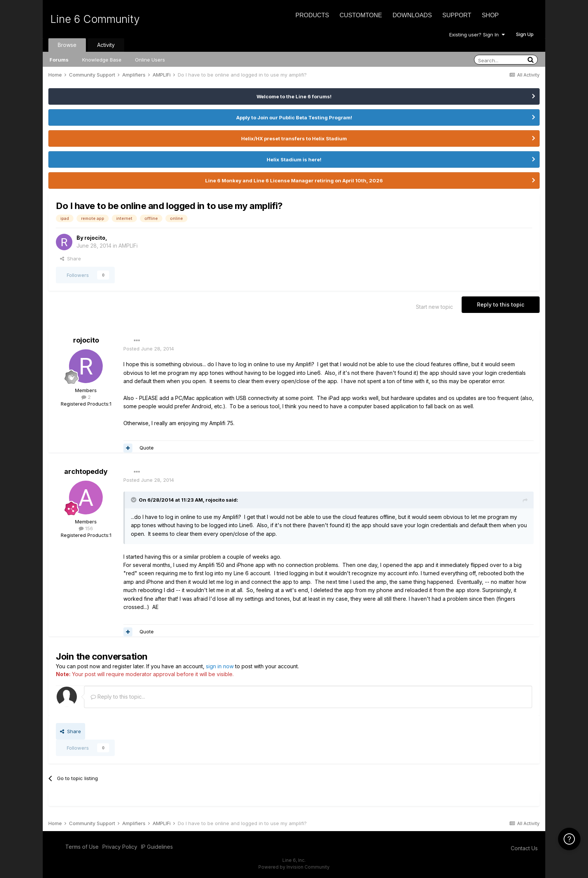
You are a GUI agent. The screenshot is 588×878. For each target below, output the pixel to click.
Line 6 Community (95, 19)
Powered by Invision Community (294, 867)
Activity (106, 45)
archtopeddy (86, 471)
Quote (147, 448)
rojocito (95, 238)
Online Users (150, 60)
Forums (59, 60)
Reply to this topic (501, 304)
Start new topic (434, 307)
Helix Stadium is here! (294, 159)
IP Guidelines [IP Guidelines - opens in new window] (157, 847)
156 (86, 528)
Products (312, 15)
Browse (67, 45)
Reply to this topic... (118, 697)
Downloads (412, 15)
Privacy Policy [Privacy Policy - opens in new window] (120, 847)
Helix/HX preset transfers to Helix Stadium (294, 138)
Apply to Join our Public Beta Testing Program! (294, 117)
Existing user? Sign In (477, 35)
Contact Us (524, 848)
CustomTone (361, 15)
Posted (149, 349)
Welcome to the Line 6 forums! (294, 96)
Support (457, 15)
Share (70, 259)
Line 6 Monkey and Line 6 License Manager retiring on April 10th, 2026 (294, 180)
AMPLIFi (128, 246)
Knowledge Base (102, 60)
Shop (490, 15)
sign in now (220, 666)
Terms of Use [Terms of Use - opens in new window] (82, 847)
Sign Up (525, 34)
